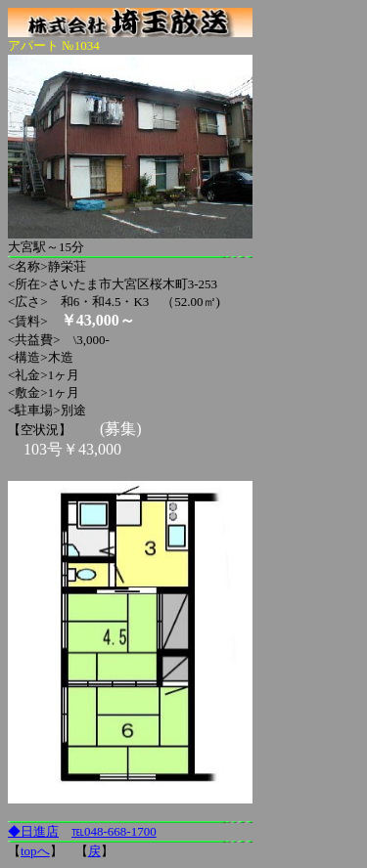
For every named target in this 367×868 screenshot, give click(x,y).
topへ (35, 851)
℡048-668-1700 (114, 831)
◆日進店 (33, 831)
